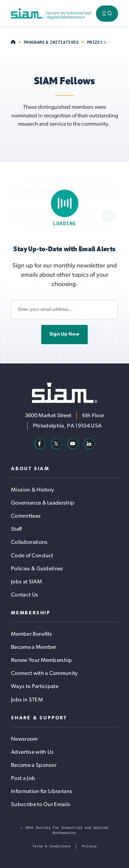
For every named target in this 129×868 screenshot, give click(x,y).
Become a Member (34, 647)
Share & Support (39, 718)
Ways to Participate (35, 687)
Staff (17, 529)
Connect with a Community (45, 674)
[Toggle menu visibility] (107, 14)
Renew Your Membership (42, 660)
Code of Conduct (32, 556)
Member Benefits (32, 634)
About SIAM (30, 469)
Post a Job (23, 779)
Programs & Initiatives (51, 42)
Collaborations (29, 542)
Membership (31, 613)
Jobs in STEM (27, 700)
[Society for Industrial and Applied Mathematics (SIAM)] (51, 14)
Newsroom (24, 739)
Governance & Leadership (43, 503)
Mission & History (33, 490)
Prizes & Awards (105, 42)
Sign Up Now (64, 334)
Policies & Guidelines (37, 569)
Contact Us (25, 595)
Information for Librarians (42, 792)
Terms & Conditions (52, 846)
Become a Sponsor (34, 765)
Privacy (89, 846)
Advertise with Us (32, 752)
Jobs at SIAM (26, 582)
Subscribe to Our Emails (41, 805)
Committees (26, 516)
